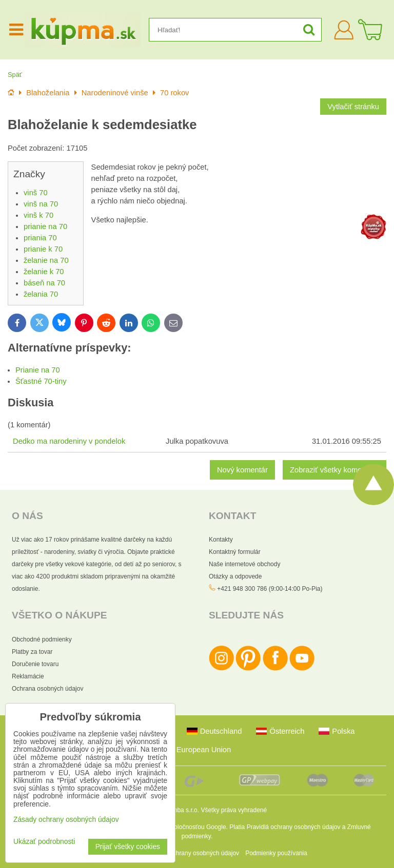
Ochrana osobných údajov (47, 689)
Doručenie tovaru (35, 664)
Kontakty (221, 540)
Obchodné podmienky (42, 639)
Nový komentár (242, 470)
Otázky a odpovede (235, 576)
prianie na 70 (45, 226)
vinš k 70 (38, 215)
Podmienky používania (276, 853)
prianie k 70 (43, 249)
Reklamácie (28, 676)
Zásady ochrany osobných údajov (193, 853)
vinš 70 (36, 193)
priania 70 (40, 238)
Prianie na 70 (38, 370)
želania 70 (41, 294)
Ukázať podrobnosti (44, 842)
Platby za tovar (32, 652)
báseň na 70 (44, 283)
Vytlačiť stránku (353, 107)
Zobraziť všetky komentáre (334, 470)
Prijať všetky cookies (128, 847)
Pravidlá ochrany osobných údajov (294, 827)
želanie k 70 (44, 272)
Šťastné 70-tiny (41, 381)
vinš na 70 (41, 204)
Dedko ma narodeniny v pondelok (69, 441)
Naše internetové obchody (244, 564)
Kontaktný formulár (235, 552)
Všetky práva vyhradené (234, 810)
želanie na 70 (46, 260)
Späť (15, 75)
